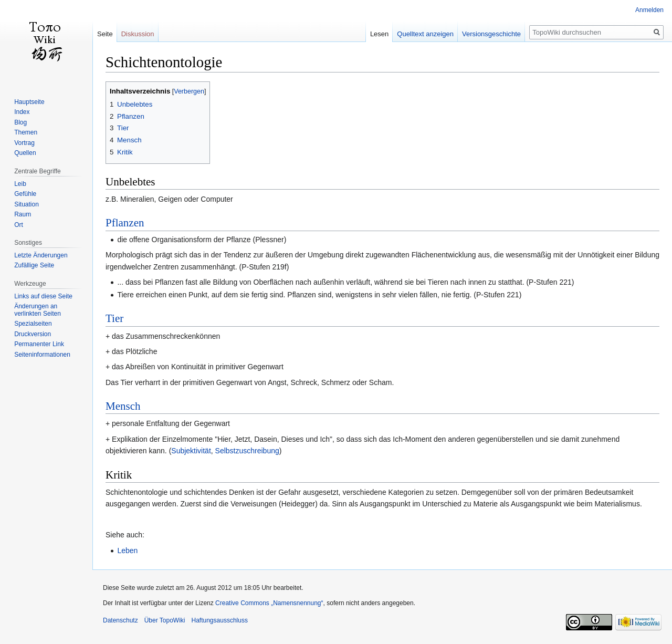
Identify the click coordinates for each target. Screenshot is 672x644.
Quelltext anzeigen (425, 34)
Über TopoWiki (165, 620)
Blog (20, 122)
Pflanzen (125, 223)
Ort (19, 225)
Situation (27, 204)
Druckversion (33, 334)
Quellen (25, 153)
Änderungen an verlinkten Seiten (38, 310)
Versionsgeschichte (491, 34)
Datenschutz (120, 620)
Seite (105, 34)
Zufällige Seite (34, 265)
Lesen (379, 34)
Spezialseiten (33, 324)
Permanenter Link (39, 344)
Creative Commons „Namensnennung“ (269, 603)
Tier (114, 318)
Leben (127, 550)
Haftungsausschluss (220, 620)
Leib (20, 184)
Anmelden (649, 10)
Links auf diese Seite (43, 296)
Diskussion (138, 34)
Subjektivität (191, 451)
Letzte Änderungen (41, 255)
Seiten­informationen (42, 355)
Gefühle (25, 194)
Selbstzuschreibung (247, 451)
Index (22, 112)
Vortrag (24, 143)
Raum (23, 214)
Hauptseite (29, 102)
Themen (26, 132)
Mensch (123, 406)
